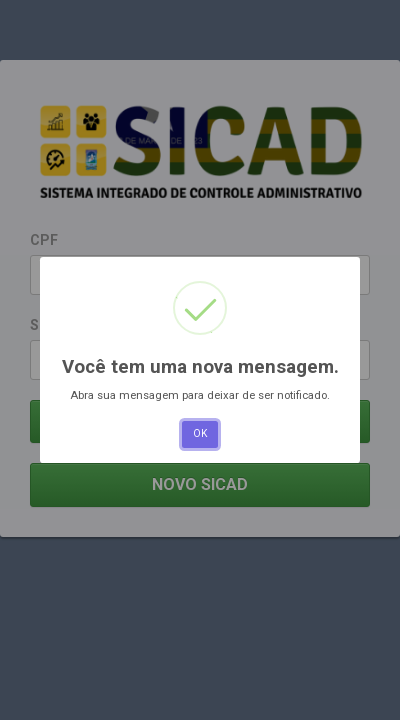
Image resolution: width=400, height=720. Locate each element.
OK (200, 433)
